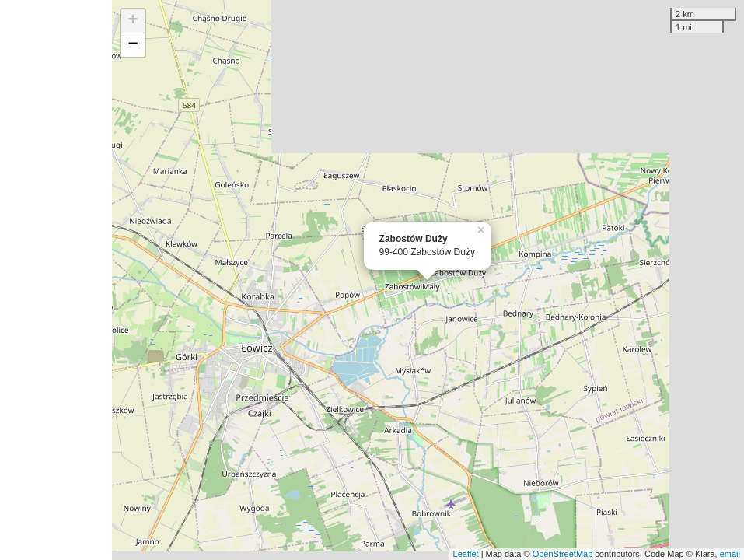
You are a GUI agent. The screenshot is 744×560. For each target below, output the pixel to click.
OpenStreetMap (563, 554)
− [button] (133, 45)
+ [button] (133, 21)
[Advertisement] (56, 280)
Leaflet (466, 554)
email (730, 554)
